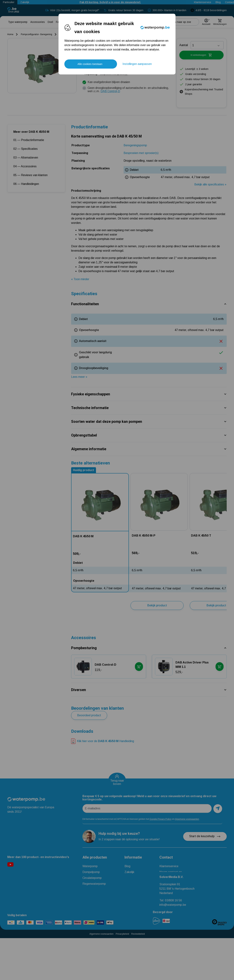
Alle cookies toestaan (90, 64)
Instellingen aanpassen (137, 64)
